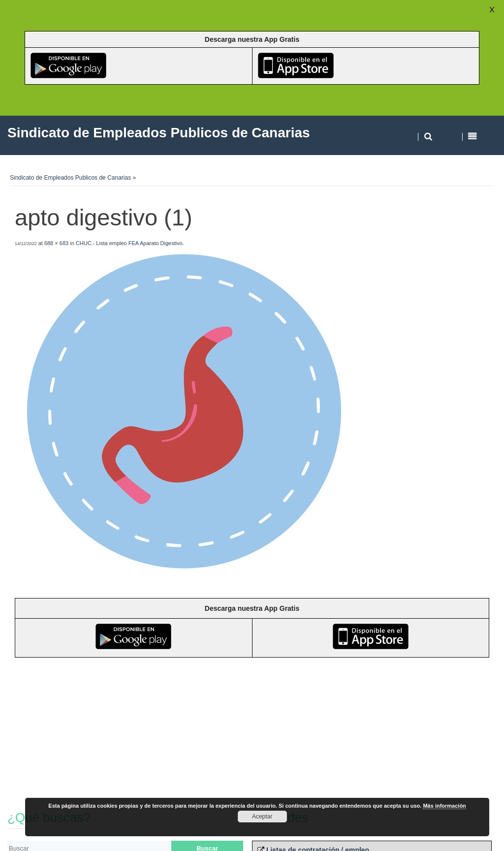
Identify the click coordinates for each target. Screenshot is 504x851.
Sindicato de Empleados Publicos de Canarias (70, 178)
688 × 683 (56, 243)
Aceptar (262, 817)
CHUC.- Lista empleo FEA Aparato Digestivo (129, 243)
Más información (444, 806)
